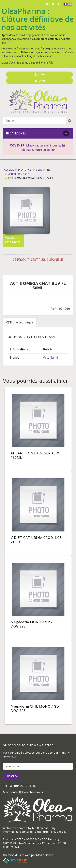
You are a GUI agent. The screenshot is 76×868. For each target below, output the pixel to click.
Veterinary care (18, 174)
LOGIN (40, 74)
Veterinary (43, 170)
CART (40, 81)
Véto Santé (13, 242)
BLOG (60, 4)
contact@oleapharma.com (28, 792)
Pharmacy (25, 170)
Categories (37, 133)
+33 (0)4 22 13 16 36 (22, 786)
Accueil (9, 170)
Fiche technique (20, 322)
